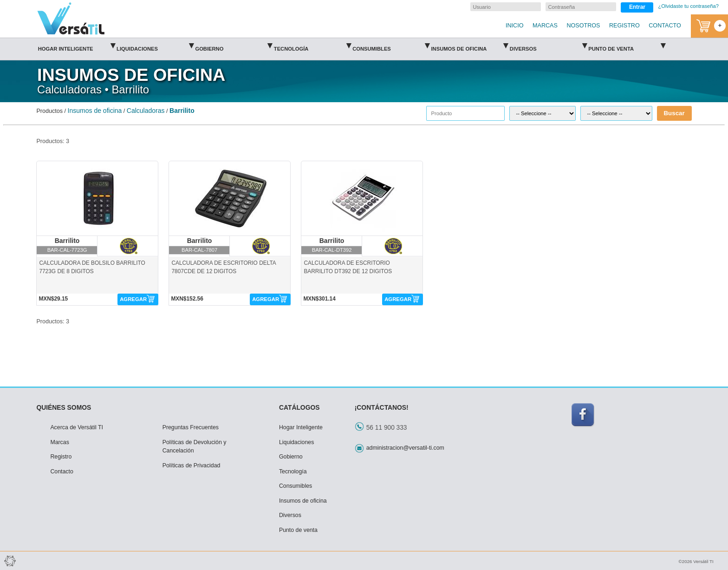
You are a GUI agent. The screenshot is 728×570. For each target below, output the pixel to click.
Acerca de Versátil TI (77, 427)
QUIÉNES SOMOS (64, 407)
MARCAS (545, 26)
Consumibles (391, 46)
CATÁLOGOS (299, 407)
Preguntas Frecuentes (191, 427)
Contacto (62, 472)
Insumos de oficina (469, 46)
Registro (61, 457)
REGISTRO (624, 26)
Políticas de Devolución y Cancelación (195, 447)
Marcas (59, 442)
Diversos (548, 46)
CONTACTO (665, 26)
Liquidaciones (155, 46)
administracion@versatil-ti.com (405, 448)
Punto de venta (627, 46)
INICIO (514, 26)
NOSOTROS (583, 26)
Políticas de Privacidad (192, 465)
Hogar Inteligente (77, 46)
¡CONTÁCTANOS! (382, 407)
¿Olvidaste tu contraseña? (688, 6)
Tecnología (312, 46)
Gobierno (234, 46)
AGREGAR (133, 299)
